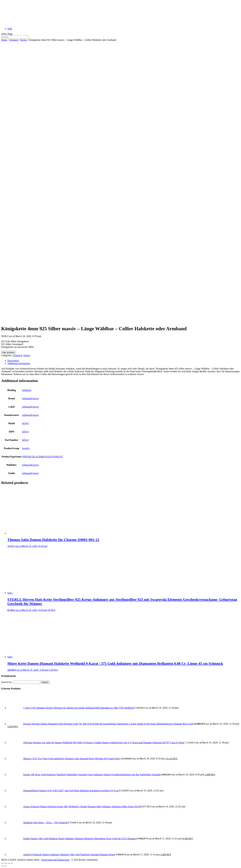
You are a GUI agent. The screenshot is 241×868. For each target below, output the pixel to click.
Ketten (24, 40)
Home (4, 40)
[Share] (6, 863)
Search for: (7, 682)
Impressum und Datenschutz (55, 860)
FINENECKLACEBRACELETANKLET (42, 457)
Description (13, 361)
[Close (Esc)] (2, 863)
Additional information (19, 363)
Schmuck (14, 40)
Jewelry (26, 448)
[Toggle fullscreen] (9, 863)
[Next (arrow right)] (6, 866)
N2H (10, 29)
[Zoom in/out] (12, 863)
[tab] (124, 361)
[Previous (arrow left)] (2, 866)
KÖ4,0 (25, 423)
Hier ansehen (9, 352)
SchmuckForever (30, 398)
